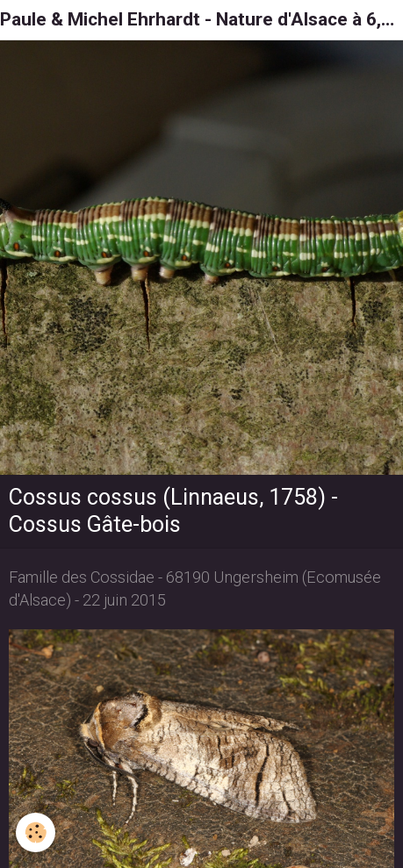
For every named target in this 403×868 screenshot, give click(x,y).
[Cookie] (36, 832)
